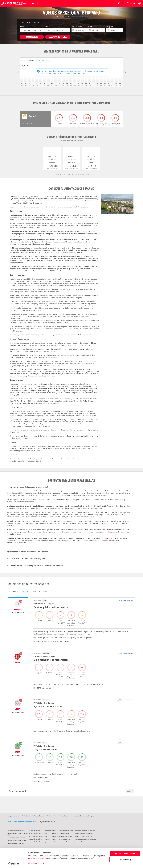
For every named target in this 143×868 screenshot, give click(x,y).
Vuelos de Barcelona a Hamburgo (85, 839)
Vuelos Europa (39, 816)
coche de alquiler (110, 538)
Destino (48, 27)
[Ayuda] (131, 3)
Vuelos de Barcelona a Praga (61, 839)
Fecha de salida (77, 27)
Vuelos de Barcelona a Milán (38, 836)
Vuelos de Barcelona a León (61, 833)
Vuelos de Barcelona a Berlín (61, 842)
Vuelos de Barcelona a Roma (16, 838)
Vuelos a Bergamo (64, 816)
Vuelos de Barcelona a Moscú (39, 833)
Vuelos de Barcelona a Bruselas (62, 836)
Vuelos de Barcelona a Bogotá (39, 842)
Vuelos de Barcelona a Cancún (16, 843)
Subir (130, 791)
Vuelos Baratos (27, 816)
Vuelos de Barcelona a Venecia (39, 839)
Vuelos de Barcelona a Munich (84, 842)
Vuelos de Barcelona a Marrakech (63, 831)
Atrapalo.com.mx (13, 816)
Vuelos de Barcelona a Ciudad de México (17, 834)
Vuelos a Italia (51, 816)
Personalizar (125, 860)
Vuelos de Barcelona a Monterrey (85, 831)
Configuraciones (35, 864)
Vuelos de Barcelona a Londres (16, 841)
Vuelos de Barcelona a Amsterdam (40, 831)
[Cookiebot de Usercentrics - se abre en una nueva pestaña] (14, 864)
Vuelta (90, 27)
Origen (22, 27)
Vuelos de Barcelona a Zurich (84, 836)
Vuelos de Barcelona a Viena (84, 833)
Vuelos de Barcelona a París (15, 831)
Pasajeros (109, 27)
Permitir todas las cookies (125, 853)
